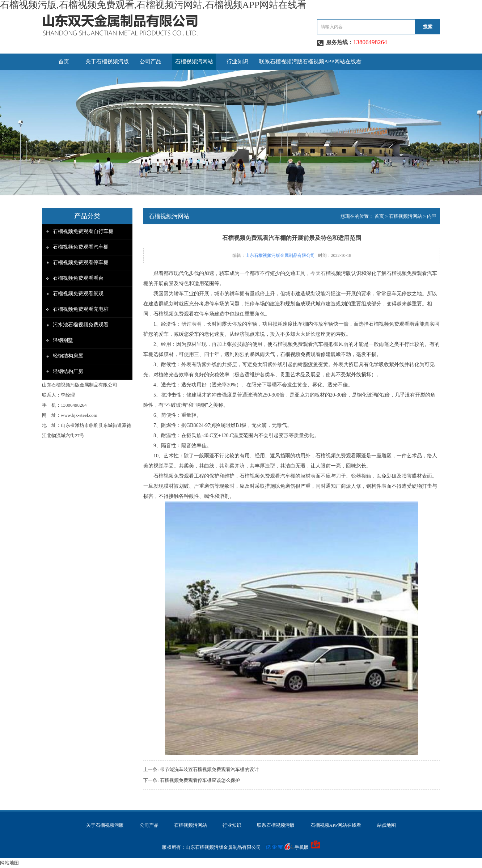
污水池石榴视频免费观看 (81, 325)
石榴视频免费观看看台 (78, 278)
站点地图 (386, 825)
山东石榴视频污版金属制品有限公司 (280, 255)
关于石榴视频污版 (107, 62)
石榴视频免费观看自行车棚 (83, 231)
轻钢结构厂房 (68, 371)
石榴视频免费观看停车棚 (81, 262)
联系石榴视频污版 (281, 62)
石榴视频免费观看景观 (78, 294)
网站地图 (9, 863)
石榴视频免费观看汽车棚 (81, 247)
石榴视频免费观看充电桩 (81, 309)
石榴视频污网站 (194, 62)
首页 (64, 62)
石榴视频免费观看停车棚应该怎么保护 (200, 780)
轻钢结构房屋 (68, 356)
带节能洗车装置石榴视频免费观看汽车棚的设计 (209, 769)
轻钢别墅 (63, 340)
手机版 (302, 847)
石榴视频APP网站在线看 (332, 62)
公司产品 (151, 62)
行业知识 (237, 62)
